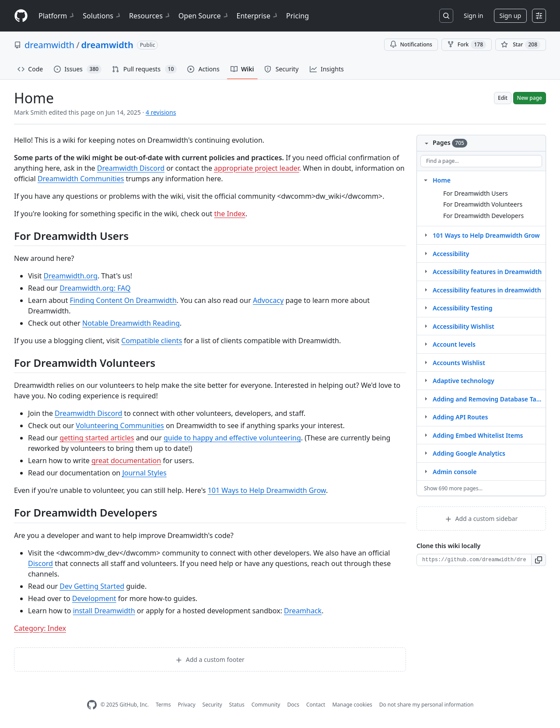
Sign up (510, 16)
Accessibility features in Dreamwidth (487, 272)
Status (237, 705)
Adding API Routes (460, 417)
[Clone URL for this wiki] (474, 560)
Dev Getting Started (92, 586)
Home (442, 180)
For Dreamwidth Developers (483, 216)
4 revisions (161, 112)
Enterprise (258, 16)
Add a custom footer (210, 659)
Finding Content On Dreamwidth (123, 300)
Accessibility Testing (463, 308)
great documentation (126, 461)
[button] (539, 560)
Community (266, 705)
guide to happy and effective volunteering (232, 438)
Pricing (297, 16)
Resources (150, 16)
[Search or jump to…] (446, 16)
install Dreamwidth (104, 611)
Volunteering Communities (120, 426)
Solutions (102, 16)
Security (212, 705)
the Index (230, 214)
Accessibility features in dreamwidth (487, 290)
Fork (467, 45)
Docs (293, 705)
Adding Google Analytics (469, 453)
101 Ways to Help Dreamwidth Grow (267, 490)
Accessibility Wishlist (464, 326)
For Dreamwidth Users (476, 193)
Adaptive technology (464, 381)
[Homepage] (21, 16)
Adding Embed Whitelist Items (478, 435)
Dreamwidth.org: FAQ (95, 288)
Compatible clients (152, 341)
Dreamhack (303, 611)
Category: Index (40, 628)
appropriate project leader (257, 168)
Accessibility (451, 254)
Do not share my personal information (427, 705)
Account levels (454, 344)
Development (94, 598)
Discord (40, 563)
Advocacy (268, 300)
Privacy (187, 705)
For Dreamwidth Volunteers (483, 204)
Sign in (473, 16)
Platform (57, 16)
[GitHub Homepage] (92, 705)
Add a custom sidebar (481, 519)
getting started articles (97, 438)
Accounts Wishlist (459, 363)
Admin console (455, 472)
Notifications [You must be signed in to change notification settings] (411, 44)
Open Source (204, 16)
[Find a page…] (481, 161)
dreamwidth (49, 45)
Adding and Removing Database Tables (487, 399)
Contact (316, 705)
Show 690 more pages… (453, 488)
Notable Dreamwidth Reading (131, 323)
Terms (163, 705)
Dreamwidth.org (70, 276)
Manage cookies (352, 705)
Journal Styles (144, 473)
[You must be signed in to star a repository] (521, 45)
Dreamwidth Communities (81, 179)
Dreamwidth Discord (131, 168)
